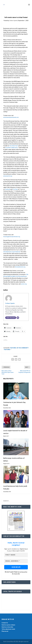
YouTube (15, 189)
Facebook (8, 189)
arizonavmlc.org (8, 176)
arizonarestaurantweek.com (11, 117)
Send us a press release (8, 625)
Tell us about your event (8, 629)
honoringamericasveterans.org (12, 237)
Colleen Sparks (13, 21)
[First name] (16, 555)
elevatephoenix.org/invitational (12, 252)
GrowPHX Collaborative (12, 148)
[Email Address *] (16, 561)
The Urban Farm (14, 146)
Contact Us (5, 623)
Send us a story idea (7, 627)
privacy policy (24, 572)
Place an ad (5, 631)
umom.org (24, 284)
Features (13, 348)
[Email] (18, 318)
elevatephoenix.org (20, 267)
